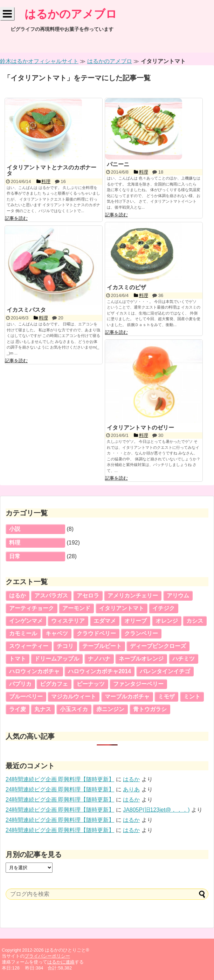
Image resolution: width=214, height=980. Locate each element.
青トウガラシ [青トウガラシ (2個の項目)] (150, 709)
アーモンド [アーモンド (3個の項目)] (76, 608)
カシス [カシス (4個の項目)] (195, 621)
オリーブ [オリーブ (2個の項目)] (136, 621)
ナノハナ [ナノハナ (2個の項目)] (99, 659)
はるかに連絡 (61, 962)
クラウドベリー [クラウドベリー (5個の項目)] (96, 633)
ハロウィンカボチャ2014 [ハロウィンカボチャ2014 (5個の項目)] (99, 671)
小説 (15, 529)
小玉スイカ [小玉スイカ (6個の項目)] (74, 709)
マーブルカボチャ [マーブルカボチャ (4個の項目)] (127, 697)
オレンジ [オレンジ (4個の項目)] (167, 621)
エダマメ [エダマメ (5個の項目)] (105, 621)
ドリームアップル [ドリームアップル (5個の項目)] (57, 659)
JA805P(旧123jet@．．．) (156, 810)
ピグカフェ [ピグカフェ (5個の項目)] (54, 684)
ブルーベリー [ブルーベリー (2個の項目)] (26, 697)
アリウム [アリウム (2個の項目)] (178, 596)
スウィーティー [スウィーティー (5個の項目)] (29, 646)
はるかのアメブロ (71, 14)
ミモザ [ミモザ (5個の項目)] (166, 697)
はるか (131, 779)
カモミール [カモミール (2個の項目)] (23, 633)
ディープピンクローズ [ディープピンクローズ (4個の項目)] (158, 646)
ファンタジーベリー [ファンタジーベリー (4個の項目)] (138, 684)
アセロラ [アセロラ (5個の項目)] (88, 596)
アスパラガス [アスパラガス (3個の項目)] (51, 596)
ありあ (131, 789)
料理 (15, 543)
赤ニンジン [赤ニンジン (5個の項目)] (110, 709)
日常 (15, 556)
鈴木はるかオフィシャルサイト (39, 61)
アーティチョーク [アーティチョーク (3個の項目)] (32, 608)
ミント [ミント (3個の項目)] (192, 697)
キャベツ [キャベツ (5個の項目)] (57, 633)
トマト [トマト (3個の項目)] (18, 659)
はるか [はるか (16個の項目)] (18, 596)
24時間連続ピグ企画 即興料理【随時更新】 (60, 779)
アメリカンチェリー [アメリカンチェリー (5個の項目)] (133, 596)
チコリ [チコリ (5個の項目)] (65, 646)
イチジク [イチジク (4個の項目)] (164, 608)
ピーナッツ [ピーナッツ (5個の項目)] (91, 684)
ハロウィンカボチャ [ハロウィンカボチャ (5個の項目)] (34, 671)
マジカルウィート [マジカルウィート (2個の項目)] (74, 697)
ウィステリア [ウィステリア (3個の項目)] (68, 621)
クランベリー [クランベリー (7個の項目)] (141, 633)
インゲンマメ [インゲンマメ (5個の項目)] (26, 621)
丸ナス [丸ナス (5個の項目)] (43, 709)
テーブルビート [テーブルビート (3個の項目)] (102, 646)
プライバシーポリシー (47, 956)
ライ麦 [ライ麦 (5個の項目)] (18, 709)
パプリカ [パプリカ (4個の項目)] (20, 684)
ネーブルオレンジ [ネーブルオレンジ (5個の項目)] (141, 659)
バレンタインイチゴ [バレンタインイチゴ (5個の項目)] (165, 671)
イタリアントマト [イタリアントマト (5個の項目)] (122, 608)
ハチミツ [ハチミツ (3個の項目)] (184, 659)
